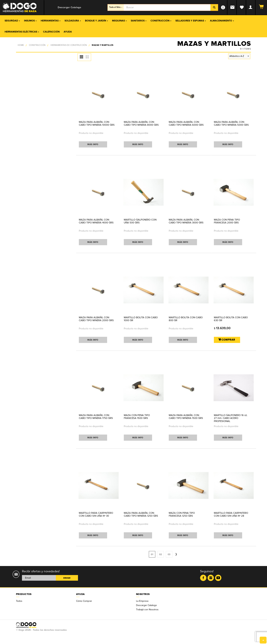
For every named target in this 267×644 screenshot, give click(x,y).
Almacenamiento (222, 21)
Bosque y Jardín (96, 21)
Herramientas (51, 21)
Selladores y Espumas (191, 21)
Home (21, 45)
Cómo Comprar (84, 601)
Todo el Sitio (116, 7)
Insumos (30, 21)
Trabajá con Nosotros (147, 610)
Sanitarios (139, 21)
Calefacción (51, 32)
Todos (19, 601)
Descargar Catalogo (146, 605)
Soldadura (73, 21)
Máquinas (119, 21)
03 (169, 554)
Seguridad (12, 21)
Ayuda (68, 32)
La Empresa (142, 601)
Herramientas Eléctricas (22, 32)
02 (161, 554)
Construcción (161, 21)
